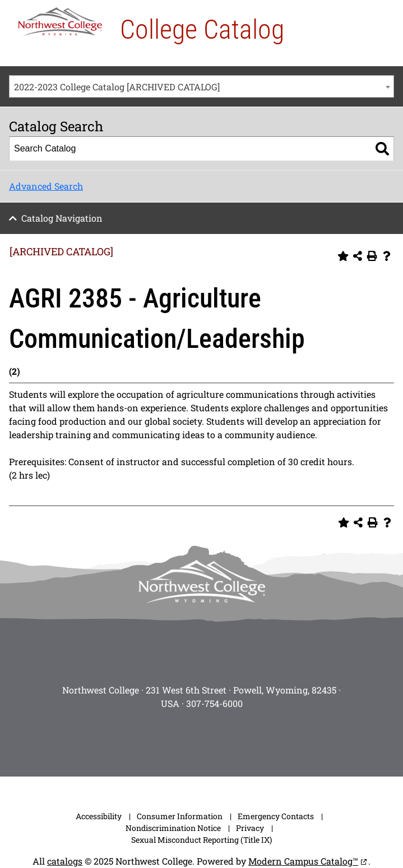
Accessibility (99, 816)
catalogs (65, 861)
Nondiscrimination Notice (173, 828)
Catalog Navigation (62, 218)
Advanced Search (46, 186)
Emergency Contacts (276, 816)
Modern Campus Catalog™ (303, 861)
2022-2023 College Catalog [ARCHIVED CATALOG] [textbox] (117, 87)
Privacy (250, 828)
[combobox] (202, 86)
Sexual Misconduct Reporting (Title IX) (202, 840)
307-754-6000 (214, 703)
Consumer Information (180, 816)
